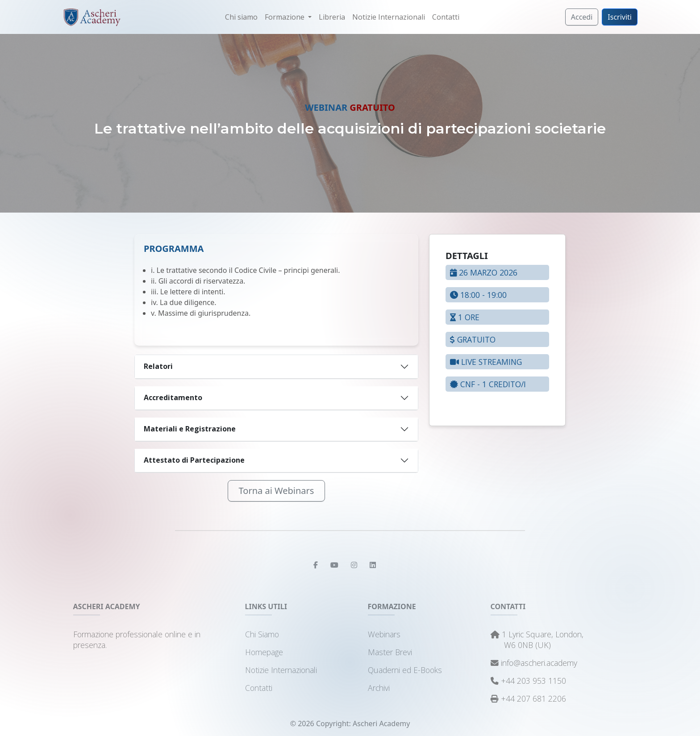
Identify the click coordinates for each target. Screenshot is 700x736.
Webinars (384, 634)
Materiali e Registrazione (190, 429)
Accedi (582, 17)
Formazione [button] (285, 17)
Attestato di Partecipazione (194, 460)
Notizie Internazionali (389, 17)
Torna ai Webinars (277, 491)
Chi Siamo (262, 634)
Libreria (332, 17)
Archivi (379, 688)
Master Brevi (390, 652)
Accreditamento (173, 397)
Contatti (446, 17)
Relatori (158, 366)
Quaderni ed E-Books (405, 670)
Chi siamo (241, 17)
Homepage (264, 652)
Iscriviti (620, 17)
